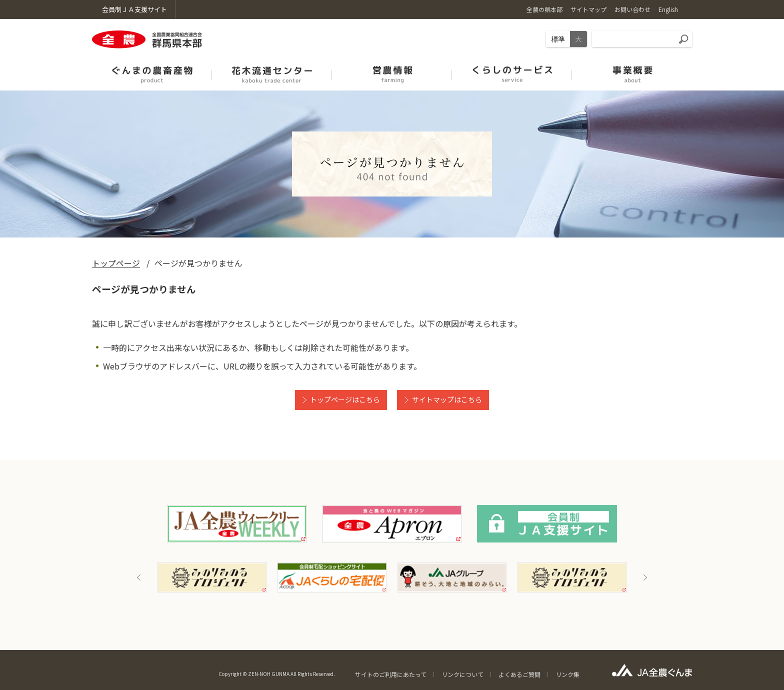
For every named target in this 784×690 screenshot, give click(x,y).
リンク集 (567, 674)
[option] (212, 577)
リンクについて (462, 674)
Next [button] (645, 577)
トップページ (116, 263)
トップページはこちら (345, 399)
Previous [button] (139, 577)
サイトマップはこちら (447, 399)
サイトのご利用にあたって (391, 674)
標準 (558, 39)
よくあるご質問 (519, 674)
